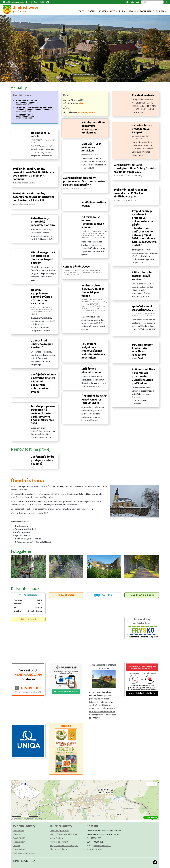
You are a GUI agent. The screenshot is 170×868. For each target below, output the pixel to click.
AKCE (113, 11)
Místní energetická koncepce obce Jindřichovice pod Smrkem (43, 258)
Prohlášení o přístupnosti (25, 853)
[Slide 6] (66, 78)
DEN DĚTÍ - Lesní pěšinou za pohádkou (92, 147)
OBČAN (91, 11)
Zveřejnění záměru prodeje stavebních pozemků (43, 460)
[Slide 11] (90, 78)
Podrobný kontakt (95, 849)
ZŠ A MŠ (123, 11)
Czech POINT (19, 838)
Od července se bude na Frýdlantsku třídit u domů (93, 222)
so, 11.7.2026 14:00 (25, 116)
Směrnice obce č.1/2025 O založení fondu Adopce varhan (93, 291)
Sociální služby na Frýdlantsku (142, 628)
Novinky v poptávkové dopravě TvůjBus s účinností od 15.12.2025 (41, 297)
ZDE (46, 513)
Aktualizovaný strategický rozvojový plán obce (43, 222)
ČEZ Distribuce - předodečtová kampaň (142, 129)
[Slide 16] (114, 78)
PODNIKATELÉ (147, 11)
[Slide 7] (71, 78)
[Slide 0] (37, 78)
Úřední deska (19, 834)
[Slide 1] (42, 78)
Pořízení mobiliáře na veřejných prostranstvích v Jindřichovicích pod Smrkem (143, 376)
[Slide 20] (133, 78)
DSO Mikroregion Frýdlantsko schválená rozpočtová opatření (143, 352)
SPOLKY (132, 11)
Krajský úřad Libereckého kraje (64, 834)
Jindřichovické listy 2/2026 (94, 204)
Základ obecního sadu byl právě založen (142, 276)
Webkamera (66, 595)
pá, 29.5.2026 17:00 (27, 102)
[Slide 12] (95, 78)
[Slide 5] (61, 78)
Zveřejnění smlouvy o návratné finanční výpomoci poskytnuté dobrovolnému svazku (43, 383)
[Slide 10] (85, 78)
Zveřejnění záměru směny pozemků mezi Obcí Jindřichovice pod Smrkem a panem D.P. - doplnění (34, 174)
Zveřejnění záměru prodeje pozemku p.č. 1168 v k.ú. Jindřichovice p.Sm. (131, 193)
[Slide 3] (52, 78)
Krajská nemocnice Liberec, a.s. (64, 846)
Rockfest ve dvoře (143, 95)
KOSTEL (102, 11)
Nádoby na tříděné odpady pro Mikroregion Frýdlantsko (93, 128)
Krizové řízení (28, 619)
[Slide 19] (128, 78)
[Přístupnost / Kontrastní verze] (128, 2)
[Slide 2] (47, 78)
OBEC (81, 11)
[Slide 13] (99, 78)
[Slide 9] (80, 78)
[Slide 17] (118, 78)
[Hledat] (152, 2)
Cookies (17, 846)
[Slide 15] (109, 78)
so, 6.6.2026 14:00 (34, 109)
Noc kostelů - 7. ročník (41, 134)
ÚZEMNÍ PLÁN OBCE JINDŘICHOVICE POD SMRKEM (94, 400)
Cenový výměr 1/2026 (76, 267)
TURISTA (160, 11)
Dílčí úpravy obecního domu (91, 370)
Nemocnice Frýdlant (59, 842)
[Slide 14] (104, 78)
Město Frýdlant (57, 838)
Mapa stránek (19, 849)
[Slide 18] (123, 78)
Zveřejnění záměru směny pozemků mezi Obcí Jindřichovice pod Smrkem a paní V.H (84, 181)
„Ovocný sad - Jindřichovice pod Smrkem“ (42, 344)
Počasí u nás (28, 603)
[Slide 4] (56, 78)
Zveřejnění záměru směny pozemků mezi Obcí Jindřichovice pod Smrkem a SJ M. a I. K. (34, 197)
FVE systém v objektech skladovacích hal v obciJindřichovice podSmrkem (93, 351)
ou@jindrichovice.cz (102, 846)
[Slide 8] (75, 78)
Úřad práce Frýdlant (59, 849)
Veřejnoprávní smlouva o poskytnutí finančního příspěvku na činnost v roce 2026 (135, 168)
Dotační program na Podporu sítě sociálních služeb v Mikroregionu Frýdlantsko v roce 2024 (43, 415)
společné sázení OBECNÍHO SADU (143, 308)
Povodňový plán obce (142, 595)
